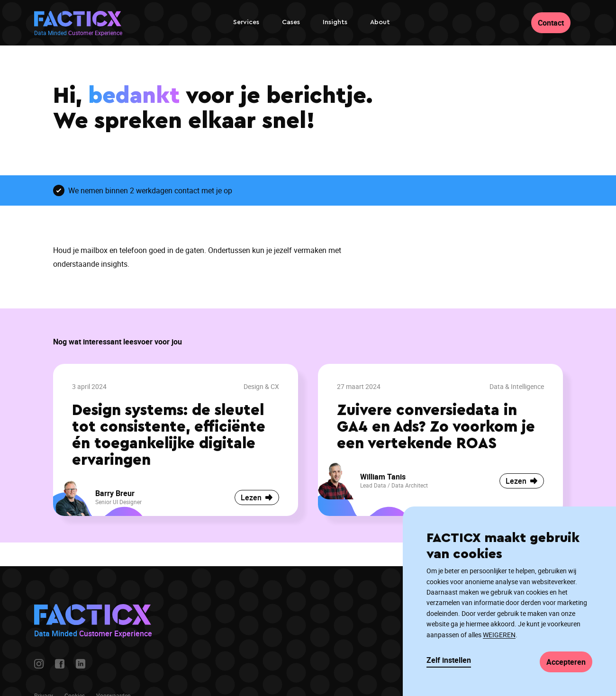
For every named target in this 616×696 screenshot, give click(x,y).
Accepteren (566, 662)
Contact (551, 23)
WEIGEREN (499, 635)
